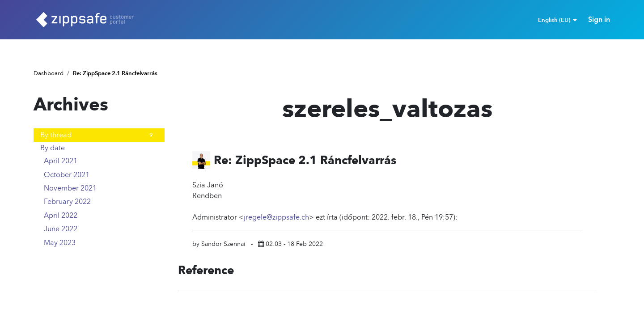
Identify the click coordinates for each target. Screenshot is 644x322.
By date (53, 148)
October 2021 (101, 175)
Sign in (599, 19)
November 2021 (101, 188)
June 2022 (101, 229)
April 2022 (101, 216)
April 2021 (101, 161)
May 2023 (101, 242)
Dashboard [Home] (49, 73)
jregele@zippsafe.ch (276, 217)
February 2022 (101, 202)
